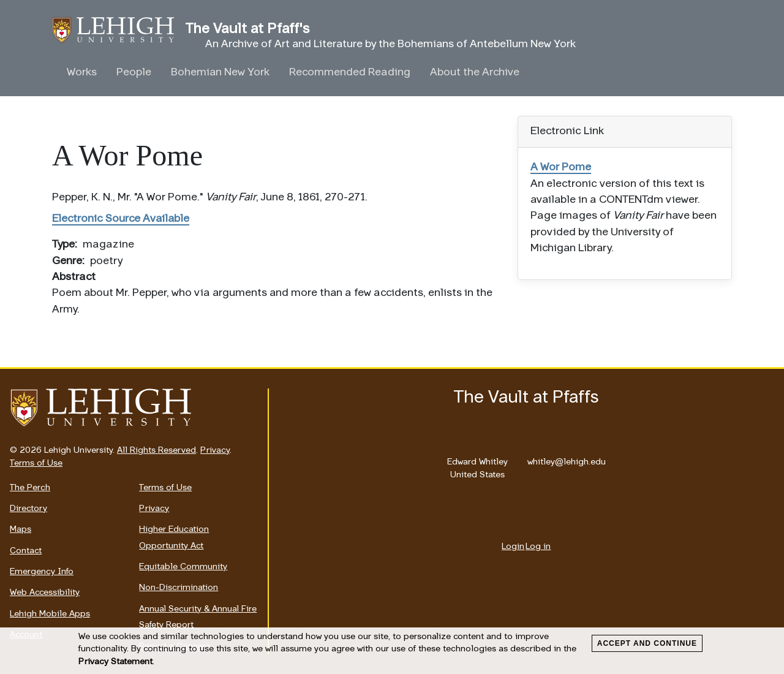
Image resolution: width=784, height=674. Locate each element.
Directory (28, 509)
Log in (538, 547)
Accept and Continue (647, 643)
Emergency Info (42, 572)
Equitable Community (183, 567)
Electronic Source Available (121, 219)
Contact (26, 551)
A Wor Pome (561, 168)
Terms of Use (36, 464)
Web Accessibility (45, 593)
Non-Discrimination (179, 588)
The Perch (30, 488)
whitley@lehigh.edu (567, 459)
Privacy (215, 451)
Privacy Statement (115, 662)
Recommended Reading (350, 73)
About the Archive (475, 73)
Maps (21, 530)
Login (513, 547)
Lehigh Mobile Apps (50, 614)
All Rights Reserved (156, 451)
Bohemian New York (220, 73)
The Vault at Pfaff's (119, 30)
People (134, 73)
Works (82, 73)
